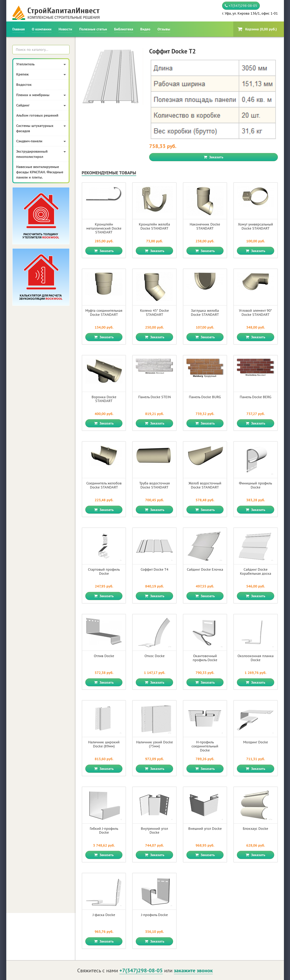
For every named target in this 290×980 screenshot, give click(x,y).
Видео (145, 29)
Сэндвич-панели (41, 141)
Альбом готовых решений (37, 115)
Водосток (24, 85)
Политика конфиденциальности (243, 942)
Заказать (213, 107)
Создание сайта (25, 974)
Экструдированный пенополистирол (41, 154)
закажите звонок (193, 920)
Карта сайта (268, 974)
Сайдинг (41, 105)
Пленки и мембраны (41, 95)
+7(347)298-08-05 (241, 6)
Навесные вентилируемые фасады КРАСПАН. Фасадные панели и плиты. (40, 172)
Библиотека (124, 29)
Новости (65, 29)
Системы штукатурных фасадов (41, 128)
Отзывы (164, 29)
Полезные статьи (93, 29)
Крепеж (41, 74)
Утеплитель (41, 64)
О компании (42, 29)
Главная (19, 29)
